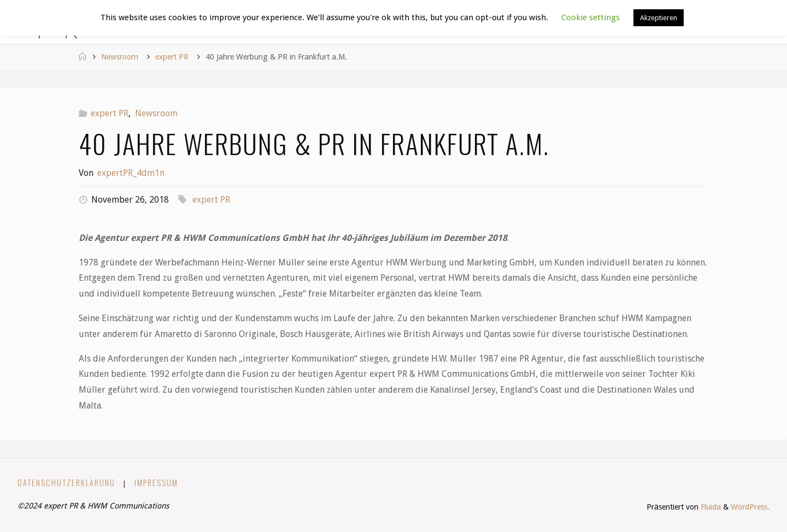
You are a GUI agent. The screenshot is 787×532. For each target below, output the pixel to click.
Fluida (710, 507)
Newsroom (120, 57)
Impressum (156, 483)
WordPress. (750, 507)
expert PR (172, 57)
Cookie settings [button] (591, 17)
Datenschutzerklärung (66, 483)
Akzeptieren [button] (659, 18)
